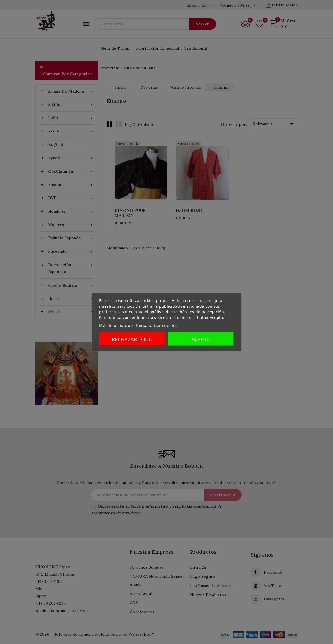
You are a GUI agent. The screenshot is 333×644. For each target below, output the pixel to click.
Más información (116, 325)
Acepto (201, 339)
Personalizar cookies (157, 325)
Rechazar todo (132, 339)
